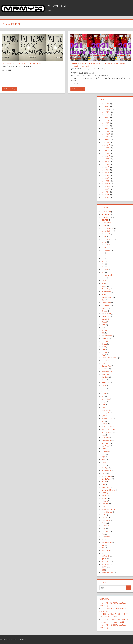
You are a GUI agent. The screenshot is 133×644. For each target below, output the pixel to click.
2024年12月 (106, 134)
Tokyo (104, 528)
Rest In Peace (107, 479)
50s (103, 259)
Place (104, 460)
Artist (104, 286)
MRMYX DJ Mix (107, 427)
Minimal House (107, 418)
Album (104, 281)
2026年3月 (106, 107)
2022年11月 (106, 156)
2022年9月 (106, 162)
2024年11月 (106, 137)
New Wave (106, 443)
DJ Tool (104, 330)
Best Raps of (106, 292)
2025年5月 (106, 120)
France (104, 360)
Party (104, 454)
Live (103, 407)
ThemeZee (23, 639)
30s (103, 253)
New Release (98, 69)
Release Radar (107, 476)
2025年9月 (106, 112)
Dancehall (105, 319)
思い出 (104, 559)
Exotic (104, 349)
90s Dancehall (107, 275)
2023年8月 (106, 153)
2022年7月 (106, 167)
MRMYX (105, 424)
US (103, 545)
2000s (104, 226)
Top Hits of (106, 531)
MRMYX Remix (107, 432)
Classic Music (106, 303)
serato (104, 495)
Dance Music (106, 314)
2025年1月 (106, 131)
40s (103, 256)
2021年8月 (106, 192)
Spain (104, 515)
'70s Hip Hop (106, 212)
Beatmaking (106, 289)
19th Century (106, 223)
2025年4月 (106, 123)
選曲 (103, 570)
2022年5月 (106, 173)
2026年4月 (106, 104)
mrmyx (20, 66)
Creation (105, 311)
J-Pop (104, 388)
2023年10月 (106, 148)
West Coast (106, 551)
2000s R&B (106, 234)
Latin (103, 405)
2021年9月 (106, 189)
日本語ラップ (106, 562)
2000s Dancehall (108, 228)
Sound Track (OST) (108, 509)
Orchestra (105, 451)
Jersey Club (106, 399)
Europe (104, 344)
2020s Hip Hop (107, 245)
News (104, 449)
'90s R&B (105, 220)
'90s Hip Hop (106, 217)
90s (103, 272)
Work (104, 553)
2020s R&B (106, 248)
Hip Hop (105, 377)
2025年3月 (106, 126)
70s (103, 264)
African (104, 278)
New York (105, 446)
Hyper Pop (106, 382)
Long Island (106, 410)
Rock (103, 484)
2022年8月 (106, 164)
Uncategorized (107, 542)
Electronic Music (107, 341)
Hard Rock (105, 374)
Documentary (107, 336)
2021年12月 (106, 181)
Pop (103, 465)
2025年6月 (106, 118)
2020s (104, 242)
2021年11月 (106, 184)
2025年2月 (106, 129)
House (104, 380)
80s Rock (105, 270)
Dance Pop (106, 316)
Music (104, 435)
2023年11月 (106, 145)
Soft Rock (105, 504)
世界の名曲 (106, 556)
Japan (104, 393)
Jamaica (104, 391)
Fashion (104, 352)
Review (104, 482)
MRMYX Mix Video (108, 429)
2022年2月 (106, 175)
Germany (105, 369)
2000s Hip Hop (107, 231)
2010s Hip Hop (107, 239)
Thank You (105, 526)
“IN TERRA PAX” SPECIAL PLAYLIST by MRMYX (22, 64)
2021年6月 (106, 197)
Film (103, 355)
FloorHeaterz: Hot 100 (110, 358)
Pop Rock (105, 468)
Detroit (104, 322)
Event (104, 347)
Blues (104, 294)
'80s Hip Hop (106, 214)
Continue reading (9, 89)
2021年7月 (106, 195)
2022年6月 (106, 170)
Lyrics (104, 416)
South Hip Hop (107, 512)
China (104, 300)
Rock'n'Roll (106, 487)
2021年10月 (106, 186)
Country (105, 308)
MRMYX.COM (57, 6)
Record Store (106, 471)
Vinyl (103, 548)
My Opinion (106, 438)
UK (103, 540)
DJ (102, 327)
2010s (104, 237)
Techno (104, 523)
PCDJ (103, 457)
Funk (103, 363)
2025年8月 (106, 115)
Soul (103, 506)
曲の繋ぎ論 (106, 564)
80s (103, 267)
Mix (103, 421)
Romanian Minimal (108, 490)
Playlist (28, 66)
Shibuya (105, 498)
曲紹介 (104, 567)
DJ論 (103, 333)
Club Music (106, 305)
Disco (104, 325)
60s (103, 261)
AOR (103, 283)
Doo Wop (105, 338)
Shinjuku (105, 501)
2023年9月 (106, 151)
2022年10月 (106, 159)
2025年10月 (106, 109)
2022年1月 (106, 178)
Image (104, 385)
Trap (103, 534)
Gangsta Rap (106, 366)
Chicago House (107, 297)
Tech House (106, 520)
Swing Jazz (105, 517)
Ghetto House (107, 371)
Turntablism (106, 537)
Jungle (104, 402)
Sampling (105, 493)
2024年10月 (106, 140)
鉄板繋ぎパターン (108, 573)
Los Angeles (106, 413)
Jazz (103, 396)
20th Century (106, 250)
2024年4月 (106, 142)
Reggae (104, 473)
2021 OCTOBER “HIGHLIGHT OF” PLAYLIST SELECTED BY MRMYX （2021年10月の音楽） (99, 65)
